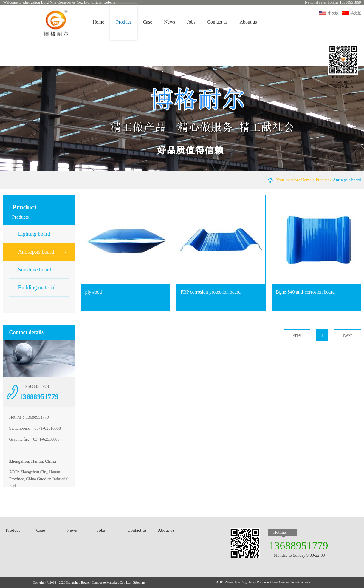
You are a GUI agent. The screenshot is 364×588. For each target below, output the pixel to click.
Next (347, 335)
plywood (94, 292)
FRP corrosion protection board (211, 292)
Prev (297, 335)
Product (322, 180)
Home (99, 22)
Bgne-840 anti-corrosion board (305, 292)
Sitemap (139, 582)
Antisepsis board (347, 180)
